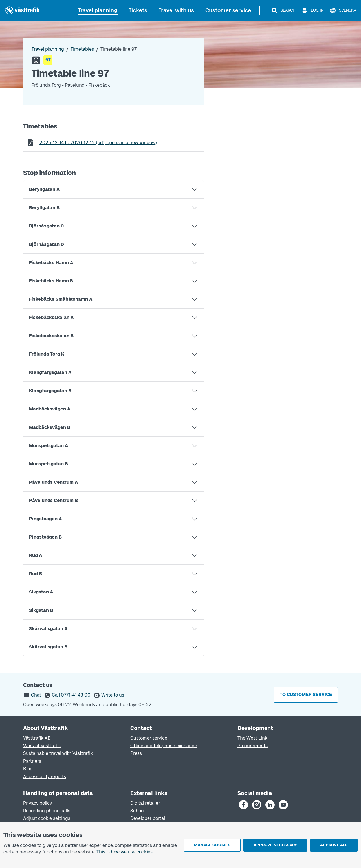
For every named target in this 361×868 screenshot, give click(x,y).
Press (136, 753)
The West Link (252, 738)
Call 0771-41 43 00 (71, 695)
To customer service (306, 694)
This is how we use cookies (125, 852)
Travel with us (176, 10)
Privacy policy (38, 803)
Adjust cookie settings (47, 818)
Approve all (334, 845)
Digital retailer (145, 803)
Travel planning (98, 10)
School (137, 811)
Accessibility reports (45, 777)
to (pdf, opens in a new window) (98, 142)
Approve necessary (275, 845)
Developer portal (148, 818)
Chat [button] (36, 695)
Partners (32, 761)
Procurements (253, 746)
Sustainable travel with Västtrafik (58, 753)
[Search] (283, 10)
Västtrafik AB (37, 738)
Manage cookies (212, 845)
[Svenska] (343, 10)
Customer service (228, 10)
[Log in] (312, 10)
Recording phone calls (47, 811)
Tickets (138, 10)
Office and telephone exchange (164, 746)
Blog (28, 769)
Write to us (113, 695)
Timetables (82, 49)
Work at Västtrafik (42, 746)
